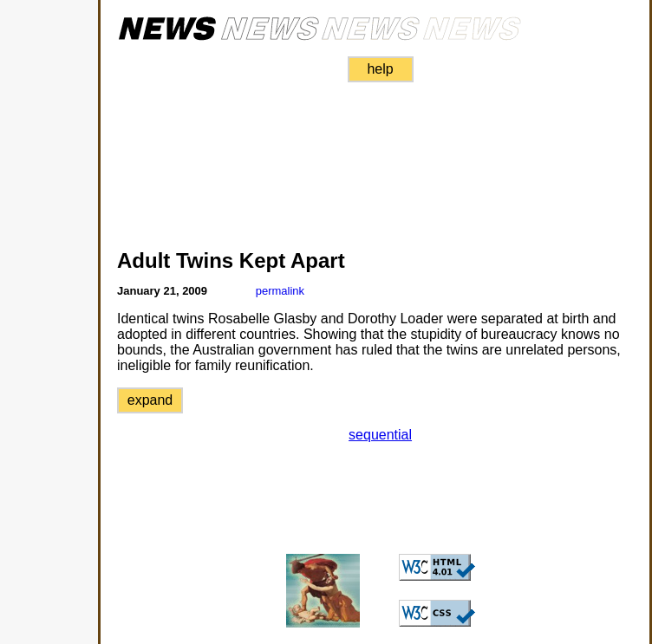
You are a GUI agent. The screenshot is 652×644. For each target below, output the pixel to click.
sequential (380, 435)
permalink (280, 291)
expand (150, 400)
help (380, 69)
